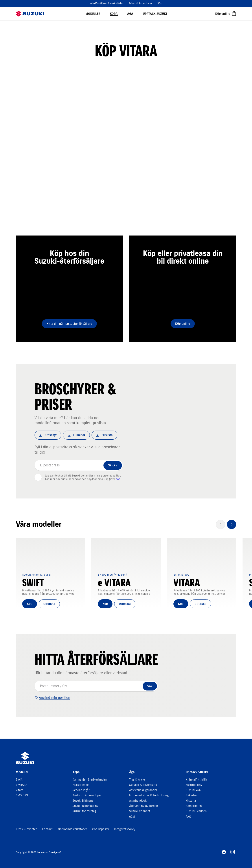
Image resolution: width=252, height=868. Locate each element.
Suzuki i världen (196, 811)
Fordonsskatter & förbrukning (149, 795)
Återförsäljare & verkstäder (107, 4)
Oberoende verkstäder (72, 829)
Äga (130, 14)
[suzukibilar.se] (30, 14)
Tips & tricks (137, 780)
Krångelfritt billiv (196, 780)
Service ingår (81, 790)
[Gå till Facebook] (224, 852)
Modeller (93, 14)
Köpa (114, 14)
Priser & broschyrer (140, 4)
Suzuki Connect (140, 811)
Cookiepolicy (100, 829)
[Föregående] (221, 524)
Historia (191, 801)
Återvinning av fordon (144, 806)
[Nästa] (232, 524)
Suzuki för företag (84, 811)
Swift (19, 780)
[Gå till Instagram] (233, 852)
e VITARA (22, 785)
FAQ (188, 817)
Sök (160, 4)
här (118, 479)
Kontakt (47, 829)
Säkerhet (192, 795)
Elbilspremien (81, 785)
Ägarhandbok (138, 801)
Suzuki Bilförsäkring (85, 806)
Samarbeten (194, 806)
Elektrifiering (194, 785)
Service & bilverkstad (143, 785)
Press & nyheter (26, 829)
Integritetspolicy (125, 829)
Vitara (20, 790)
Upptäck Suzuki (155, 14)
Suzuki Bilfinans (83, 801)
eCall (132, 817)
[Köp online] (226, 14)
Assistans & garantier (143, 790)
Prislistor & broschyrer (87, 795)
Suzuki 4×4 (193, 790)
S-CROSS (22, 795)
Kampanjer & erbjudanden (90, 780)
